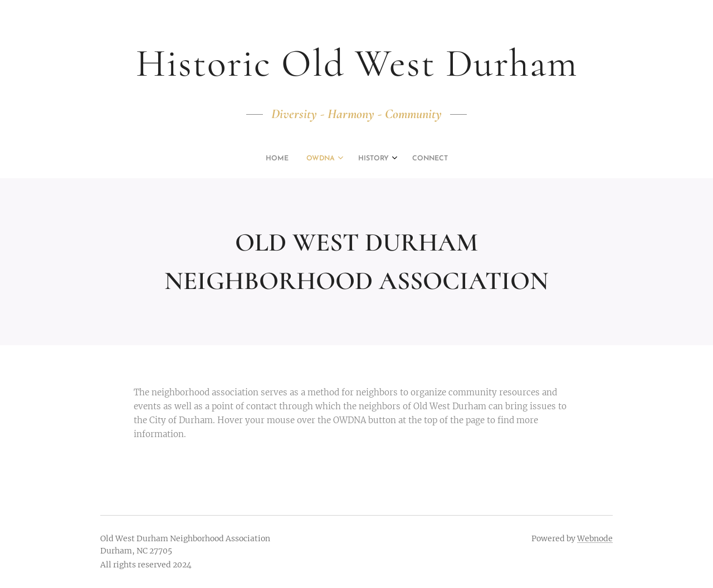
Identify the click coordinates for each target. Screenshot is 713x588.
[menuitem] (329, 159)
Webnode (595, 538)
